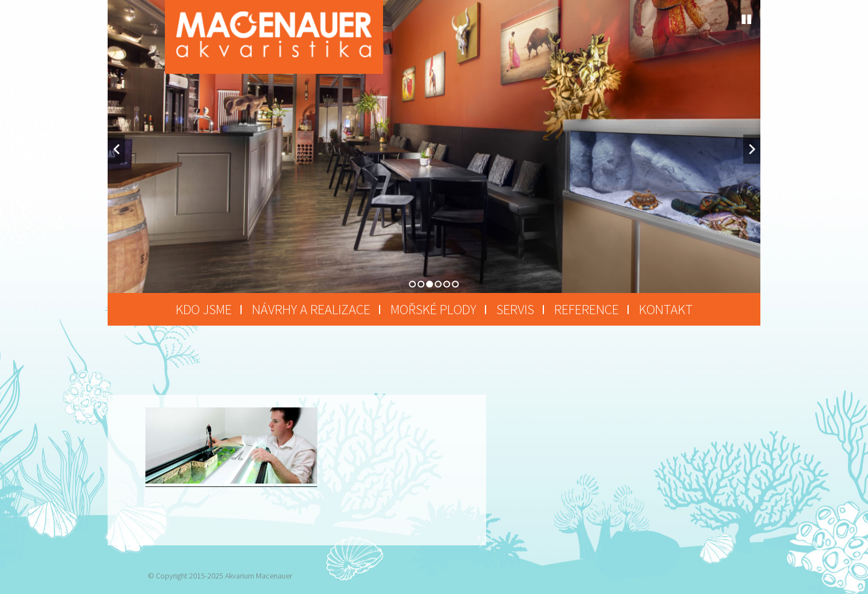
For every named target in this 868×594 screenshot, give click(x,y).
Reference (587, 309)
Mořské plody (433, 309)
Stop (747, 19)
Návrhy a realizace (311, 309)
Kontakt (666, 309)
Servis (515, 309)
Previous (116, 149)
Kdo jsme (204, 309)
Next (752, 149)
